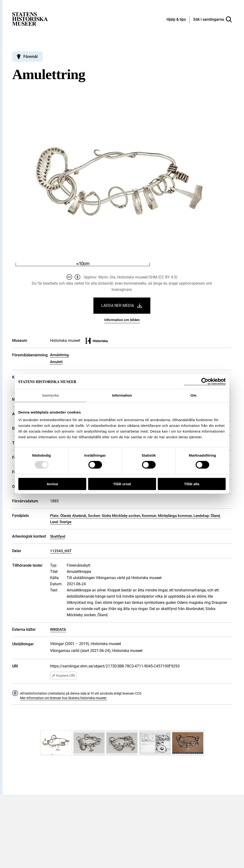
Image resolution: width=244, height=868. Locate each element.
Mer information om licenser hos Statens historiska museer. (64, 698)
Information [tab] (122, 395)
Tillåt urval (122, 484)
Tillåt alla (192, 484)
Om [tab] (193, 395)
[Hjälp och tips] (176, 20)
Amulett (56, 362)
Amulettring (59, 355)
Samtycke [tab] (51, 395)
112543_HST (61, 551)
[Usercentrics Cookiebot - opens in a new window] (205, 381)
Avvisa (52, 484)
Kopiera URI (63, 676)
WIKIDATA (58, 630)
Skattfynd (58, 536)
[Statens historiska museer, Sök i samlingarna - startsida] (30, 19)
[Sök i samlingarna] (213, 20)
